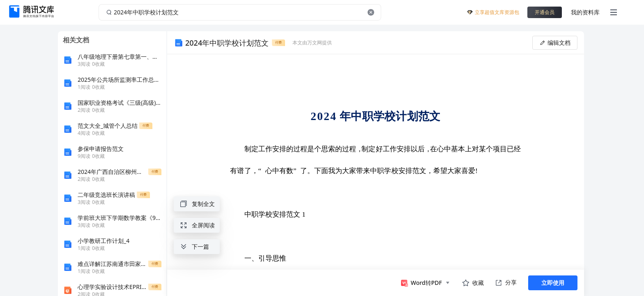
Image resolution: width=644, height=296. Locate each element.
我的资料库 (585, 12)
